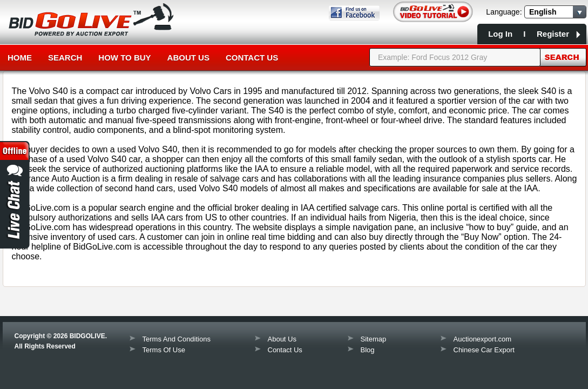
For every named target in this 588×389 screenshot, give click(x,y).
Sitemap (374, 339)
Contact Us (252, 58)
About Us (188, 58)
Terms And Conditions (177, 339)
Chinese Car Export (484, 350)
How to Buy (124, 58)
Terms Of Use (164, 350)
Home (20, 58)
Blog (368, 350)
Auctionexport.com (483, 339)
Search (65, 58)
